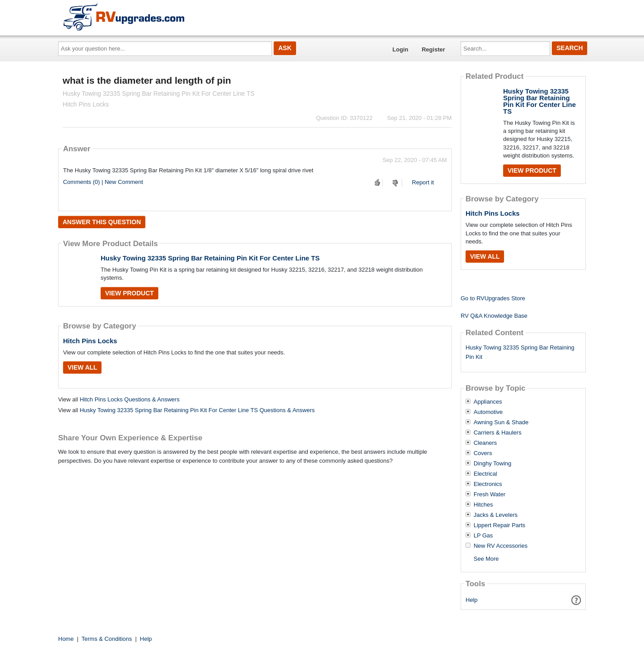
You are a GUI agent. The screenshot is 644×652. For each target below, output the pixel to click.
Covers (483, 453)
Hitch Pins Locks (90, 341)
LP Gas (483, 536)
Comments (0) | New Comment (103, 182)
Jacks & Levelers (496, 515)
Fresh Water (489, 494)
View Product (129, 293)
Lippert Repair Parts (500, 525)
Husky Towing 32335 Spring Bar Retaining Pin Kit (520, 352)
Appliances (488, 402)
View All (82, 367)
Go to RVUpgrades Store (493, 298)
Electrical (485, 474)
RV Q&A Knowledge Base (494, 316)
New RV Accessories (500, 546)
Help (472, 600)
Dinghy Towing (492, 464)
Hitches (483, 505)
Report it (423, 182)
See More (486, 559)
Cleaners (485, 443)
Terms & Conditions (107, 639)
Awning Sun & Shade (501, 422)
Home (66, 639)
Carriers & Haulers (498, 433)
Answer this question (102, 222)
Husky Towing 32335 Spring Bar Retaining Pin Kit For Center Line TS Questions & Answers (197, 410)
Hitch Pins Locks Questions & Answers (129, 399)
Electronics (488, 484)
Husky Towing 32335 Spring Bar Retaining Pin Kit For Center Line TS (210, 258)
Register (433, 49)
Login (400, 49)
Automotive (488, 412)
